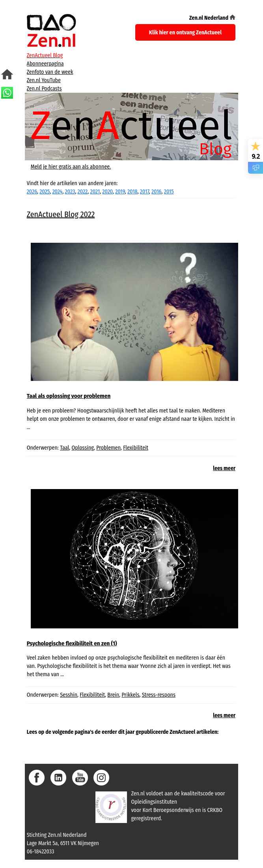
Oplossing (83, 448)
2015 (169, 192)
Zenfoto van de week (50, 72)
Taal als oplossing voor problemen (69, 396)
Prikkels (130, 695)
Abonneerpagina (45, 64)
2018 (132, 192)
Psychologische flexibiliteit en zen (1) (72, 643)
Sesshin (69, 695)
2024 (57, 192)
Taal (64, 448)
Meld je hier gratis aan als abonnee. (71, 167)
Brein (113, 695)
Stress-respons (159, 695)
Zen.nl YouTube (44, 80)
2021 (95, 192)
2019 (120, 192)
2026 (32, 192)
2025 (45, 192)
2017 (145, 192)
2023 (70, 192)
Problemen (108, 448)
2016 (156, 192)
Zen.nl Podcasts (44, 89)
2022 (83, 192)
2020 (107, 192)
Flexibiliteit (136, 448)
